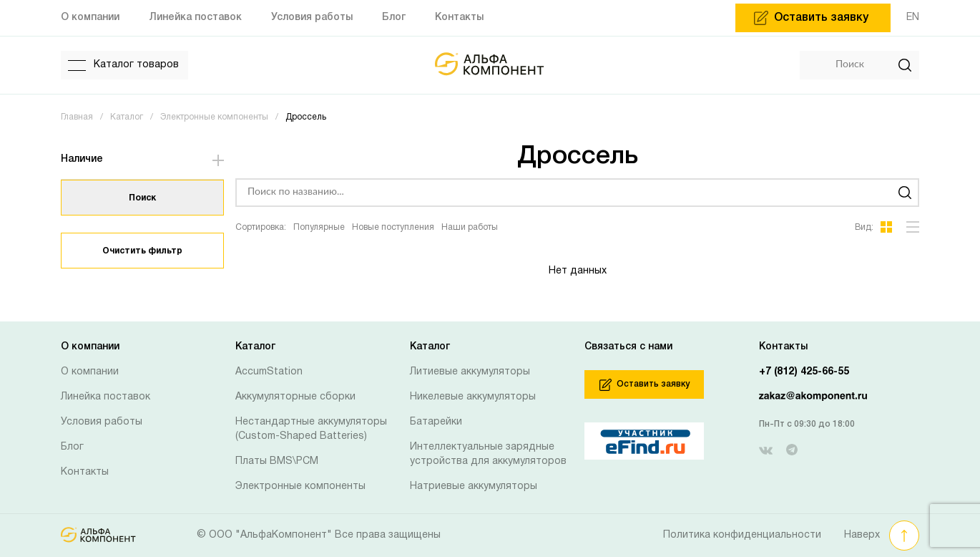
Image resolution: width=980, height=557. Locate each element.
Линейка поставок (106, 397)
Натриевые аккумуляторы (474, 486)
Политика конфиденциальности (742, 535)
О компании (90, 372)
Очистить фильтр (142, 251)
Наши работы (470, 227)
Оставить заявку (645, 385)
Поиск (142, 198)
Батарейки (436, 422)
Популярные (319, 227)
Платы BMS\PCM (277, 461)
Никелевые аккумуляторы (473, 397)
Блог (72, 447)
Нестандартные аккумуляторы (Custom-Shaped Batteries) (311, 429)
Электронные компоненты (300, 486)
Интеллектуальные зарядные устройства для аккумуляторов (488, 454)
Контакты (85, 472)
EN (913, 18)
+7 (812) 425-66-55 (804, 372)
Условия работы (102, 422)
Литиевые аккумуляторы (470, 372)
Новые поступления (393, 227)
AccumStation (269, 372)
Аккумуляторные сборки (295, 397)
